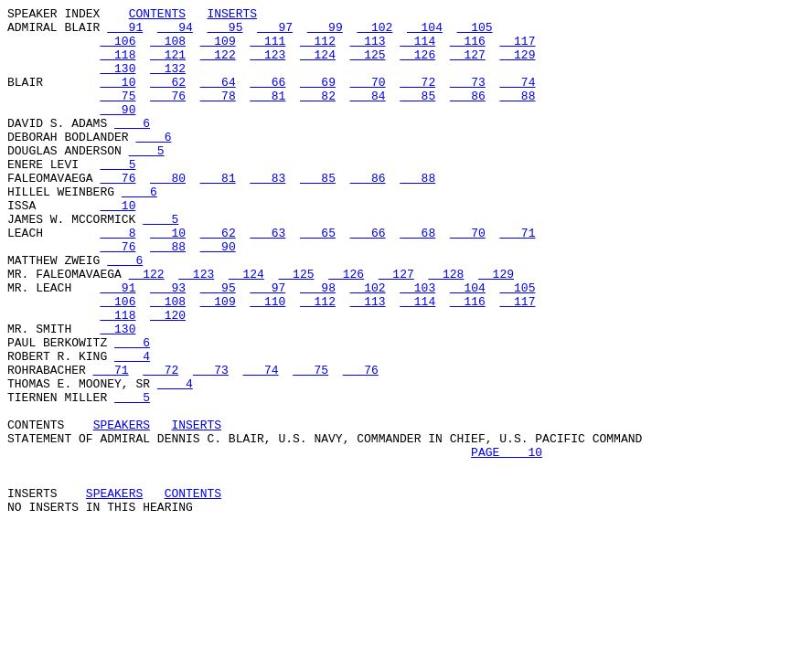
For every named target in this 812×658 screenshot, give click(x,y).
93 (168, 345)
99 (325, 32)
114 (417, 48)
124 (318, 65)
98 (318, 345)
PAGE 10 (507, 542)
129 (517, 65)
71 (517, 279)
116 (468, 48)
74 (517, 98)
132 (168, 81)
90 (118, 131)
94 (175, 32)
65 (318, 279)
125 (368, 65)
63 (267, 279)
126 (417, 65)
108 (168, 48)
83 (267, 213)
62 (168, 98)
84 (368, 114)
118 (118, 65)
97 (275, 32)
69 (318, 98)
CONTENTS (157, 16)
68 (417, 279)
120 (168, 377)
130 (118, 81)
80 (168, 213)
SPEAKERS (122, 509)
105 (475, 32)
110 (267, 361)
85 (417, 114)
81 (267, 114)
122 (218, 65)
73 (468, 98)
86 (468, 114)
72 (417, 98)
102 (374, 32)
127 (468, 65)
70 (368, 98)
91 (125, 32)
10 (118, 98)
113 (368, 48)
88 (517, 114)
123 (267, 65)
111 (267, 48)
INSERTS (232, 16)
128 (446, 328)
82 (318, 114)
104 (425, 32)
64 (218, 98)
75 (118, 114)
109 (218, 48)
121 (168, 65)
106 (118, 48)
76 (168, 114)
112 (318, 48)
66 (267, 98)
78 (218, 114)
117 (517, 48)
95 (224, 32)
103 (417, 345)
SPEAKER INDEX (53, 16)
